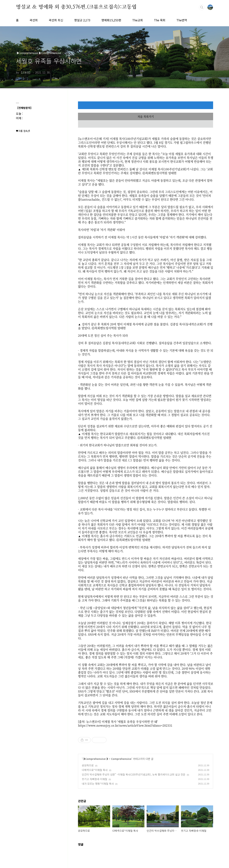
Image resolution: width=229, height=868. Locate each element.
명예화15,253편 (111, 20)
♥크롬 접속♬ (23, 131)
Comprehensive (121, 759)
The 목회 (160, 20)
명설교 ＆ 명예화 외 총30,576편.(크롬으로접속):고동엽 (76, 7)
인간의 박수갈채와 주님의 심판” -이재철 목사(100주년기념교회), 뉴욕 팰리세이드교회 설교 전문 (134, 774)
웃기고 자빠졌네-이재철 (95, 779)
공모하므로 (88, 765)
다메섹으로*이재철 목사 (95, 770)
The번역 (182, 20)
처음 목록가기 (146, 116)
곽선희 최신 (56, 20)
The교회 (138, 20)
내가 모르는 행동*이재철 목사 (98, 784)
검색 (202, 7)
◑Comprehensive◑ (95, 759)
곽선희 (34, 20)
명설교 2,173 (82, 20)
